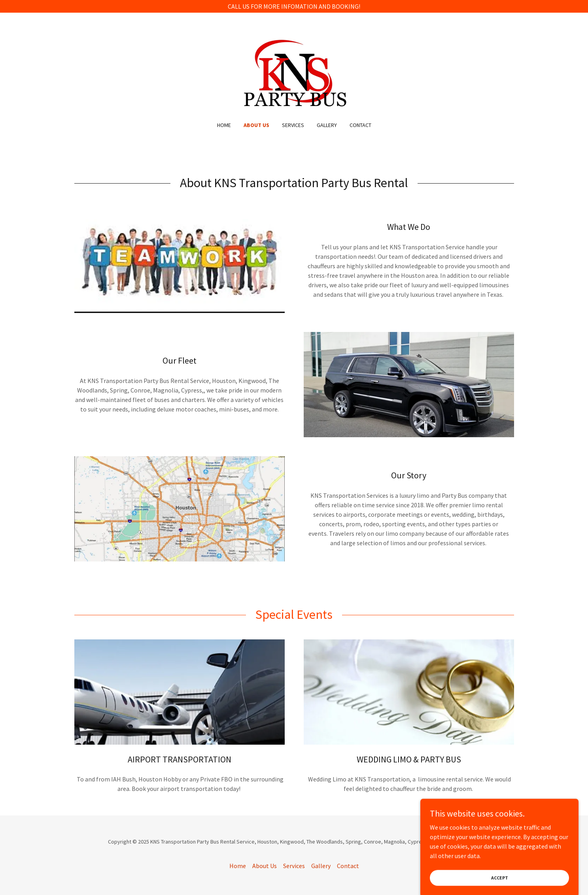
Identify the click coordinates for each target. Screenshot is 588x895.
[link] (294, 72)
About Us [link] (256, 125)
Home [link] (224, 125)
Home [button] (238, 866)
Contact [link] (360, 125)
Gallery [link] (327, 125)
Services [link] (293, 125)
